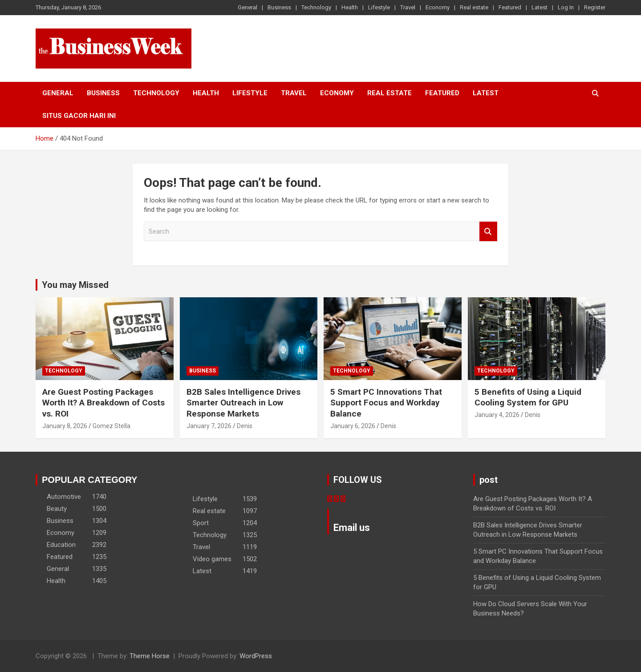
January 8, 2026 (65, 426)
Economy (438, 7)
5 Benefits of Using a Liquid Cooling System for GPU (528, 397)
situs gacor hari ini (79, 116)
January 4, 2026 (497, 415)
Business (279, 7)
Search (488, 232)
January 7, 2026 (209, 426)
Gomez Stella (112, 426)
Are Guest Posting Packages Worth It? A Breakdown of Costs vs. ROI (103, 403)
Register (595, 7)
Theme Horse (150, 656)
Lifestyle (379, 7)
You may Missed (75, 285)
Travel (408, 7)
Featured (510, 7)
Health (350, 7)
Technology (316, 7)
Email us (352, 528)
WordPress (256, 656)
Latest (540, 7)
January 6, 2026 (353, 426)
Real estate (474, 7)
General (247, 7)
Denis (245, 426)
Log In (566, 7)
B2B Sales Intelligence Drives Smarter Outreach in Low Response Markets (243, 403)
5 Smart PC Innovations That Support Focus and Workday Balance (386, 403)
